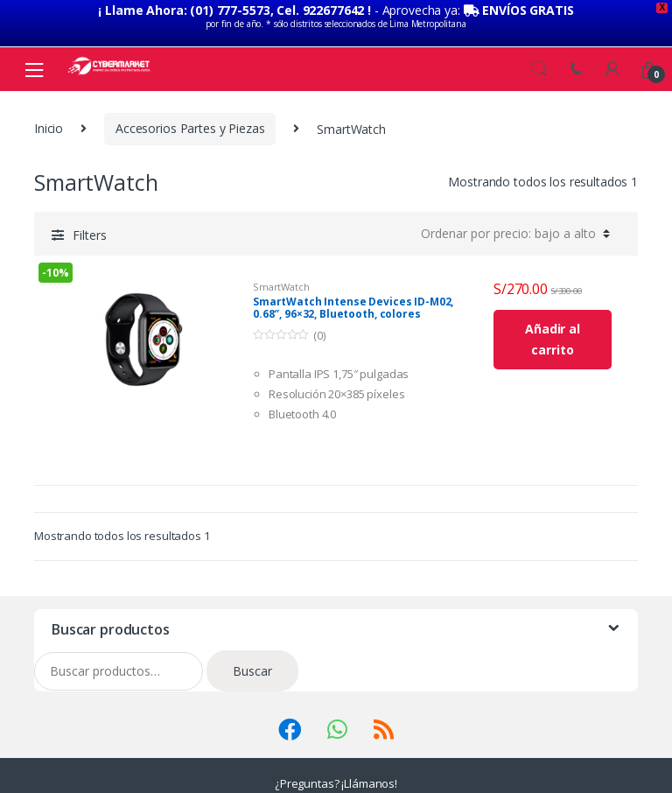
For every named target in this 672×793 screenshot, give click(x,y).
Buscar (252, 668)
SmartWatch (281, 284)
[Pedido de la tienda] (513, 231)
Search (539, 67)
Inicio (49, 126)
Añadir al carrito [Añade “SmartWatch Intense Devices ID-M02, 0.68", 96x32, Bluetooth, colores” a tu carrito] (553, 337)
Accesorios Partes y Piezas (190, 126)
